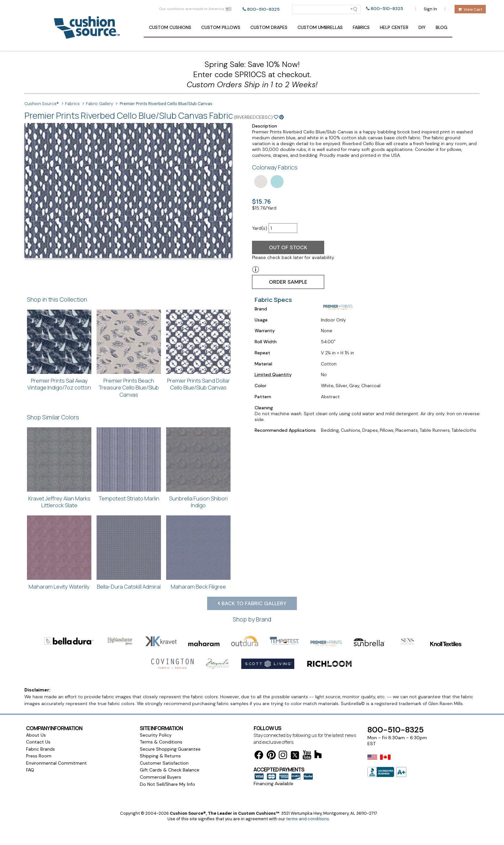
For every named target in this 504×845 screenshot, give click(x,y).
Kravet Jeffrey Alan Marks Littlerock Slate (59, 502)
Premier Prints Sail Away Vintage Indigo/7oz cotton (59, 384)
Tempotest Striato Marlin (129, 498)
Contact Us (38, 742)
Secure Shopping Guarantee (170, 749)
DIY (422, 27)
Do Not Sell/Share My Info (167, 784)
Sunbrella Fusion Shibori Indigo (198, 502)
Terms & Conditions (161, 742)
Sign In (430, 9)
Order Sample (288, 282)
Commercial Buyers (160, 777)
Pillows (221, 27)
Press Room (39, 756)
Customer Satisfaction (164, 763)
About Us (36, 735)
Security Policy (156, 735)
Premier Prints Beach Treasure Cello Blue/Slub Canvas (129, 388)
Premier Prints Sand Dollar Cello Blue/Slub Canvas (199, 384)
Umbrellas (320, 27)
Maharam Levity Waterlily (59, 586)
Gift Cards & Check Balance (170, 770)
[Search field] (326, 9)
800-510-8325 (263, 9)
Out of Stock (288, 247)
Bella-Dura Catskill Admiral (129, 586)
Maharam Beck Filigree (198, 586)
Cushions (170, 27)
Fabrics (361, 27)
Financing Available (273, 784)
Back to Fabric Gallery (252, 603)
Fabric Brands (40, 749)
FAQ (30, 770)
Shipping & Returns (160, 756)
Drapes (269, 27)
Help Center (394, 27)
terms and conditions (308, 819)
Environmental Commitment (56, 763)
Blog (442, 27)
